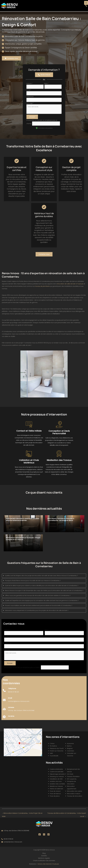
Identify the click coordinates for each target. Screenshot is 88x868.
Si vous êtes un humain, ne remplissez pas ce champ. (23, 667)
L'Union (52, 744)
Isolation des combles (57, 784)
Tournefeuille (54, 756)
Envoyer (32, 117)
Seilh (51, 753)
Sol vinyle (70, 774)
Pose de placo (55, 796)
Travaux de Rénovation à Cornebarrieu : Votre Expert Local (67, 814)
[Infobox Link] (11, 691)
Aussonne (70, 744)
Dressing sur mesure (57, 777)
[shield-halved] (37, 128)
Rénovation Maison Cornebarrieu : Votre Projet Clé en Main (22, 814)
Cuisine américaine (56, 769)
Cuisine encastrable (57, 772)
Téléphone (30, 97)
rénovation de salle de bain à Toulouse (70, 284)
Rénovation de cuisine (74, 791)
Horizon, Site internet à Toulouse (48, 864)
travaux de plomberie (42, 286)
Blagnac (70, 748)
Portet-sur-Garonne (57, 751)
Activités (44, 856)
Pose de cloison (55, 791)
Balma (69, 746)
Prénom (30, 83)
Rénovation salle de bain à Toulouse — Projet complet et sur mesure (23, 539)
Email (29, 90)
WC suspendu (72, 779)
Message (30, 103)
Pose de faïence (55, 794)
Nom (47, 83)
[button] (86, 6)
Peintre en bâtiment (56, 789)
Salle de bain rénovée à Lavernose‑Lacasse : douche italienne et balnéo (23, 519)
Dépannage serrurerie (57, 774)
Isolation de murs (56, 781)
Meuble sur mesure (56, 786)
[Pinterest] (48, 834)
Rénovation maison (74, 794)
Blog (44, 853)
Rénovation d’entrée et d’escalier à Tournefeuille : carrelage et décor (61, 519)
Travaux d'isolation (73, 777)
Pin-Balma (53, 746)
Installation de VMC (56, 779)
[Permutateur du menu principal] (86, 3)
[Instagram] (44, 834)
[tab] (44, 576)
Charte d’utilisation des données (44, 861)
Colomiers (71, 751)
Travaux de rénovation (75, 796)
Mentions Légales (44, 858)
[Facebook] (40, 834)
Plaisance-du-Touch (57, 748)
